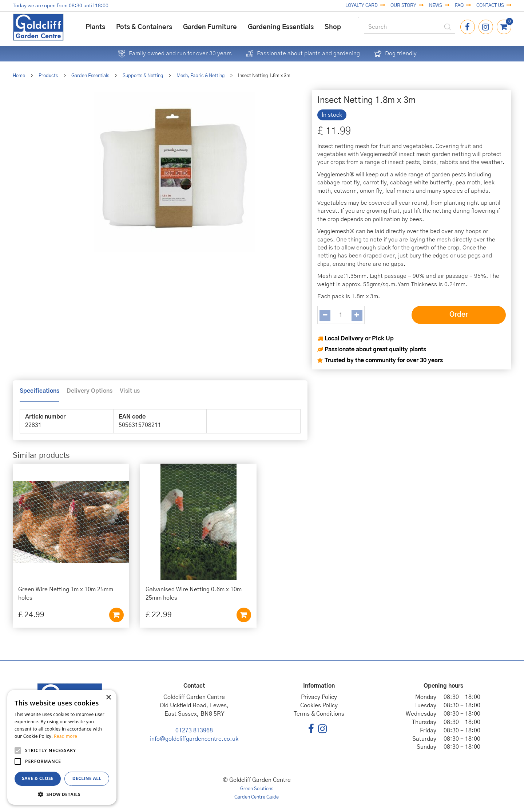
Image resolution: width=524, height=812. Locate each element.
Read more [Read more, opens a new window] (65, 736)
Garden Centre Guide (257, 797)
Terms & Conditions (319, 714)
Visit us (130, 391)
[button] (62, 794)
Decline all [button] (87, 778)
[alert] (62, 747)
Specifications (39, 391)
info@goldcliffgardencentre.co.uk (194, 739)
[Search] (409, 27)
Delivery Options (90, 391)
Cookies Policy (319, 705)
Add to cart (116, 615)
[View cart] (504, 27)
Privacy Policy (319, 697)
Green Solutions (257, 789)
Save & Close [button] (38, 778)
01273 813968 (194, 731)
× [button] (108, 698)
